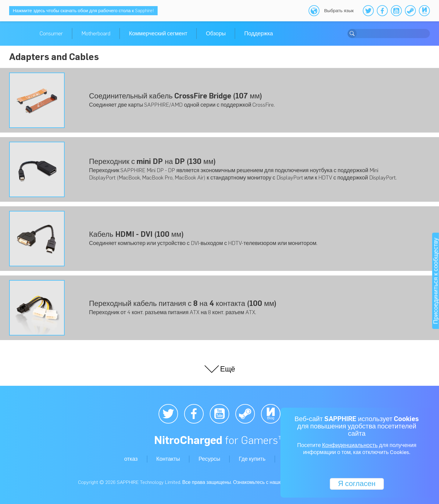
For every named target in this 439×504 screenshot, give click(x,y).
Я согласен (357, 483)
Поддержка (259, 34)
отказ (131, 459)
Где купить (252, 459)
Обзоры (216, 34)
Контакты (168, 459)
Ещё (220, 369)
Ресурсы (209, 459)
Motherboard (96, 34)
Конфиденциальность (350, 445)
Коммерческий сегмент (158, 34)
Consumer (51, 34)
